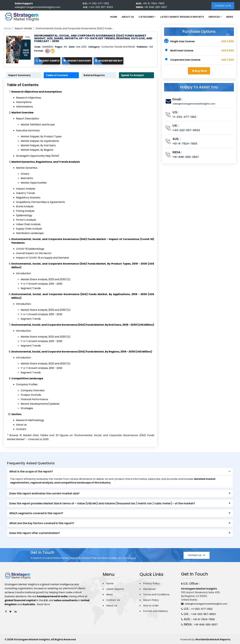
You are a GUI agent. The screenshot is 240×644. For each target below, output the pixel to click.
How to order (151, 606)
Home (114, 17)
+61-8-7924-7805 (154, 3)
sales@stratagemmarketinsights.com (37, 7)
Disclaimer (149, 589)
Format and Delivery (155, 611)
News (230, 17)
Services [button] (214, 17)
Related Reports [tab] (94, 75)
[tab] (120, 472)
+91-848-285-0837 (156, 7)
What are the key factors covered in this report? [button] (42, 523)
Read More (43, 604)
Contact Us (223, 6)
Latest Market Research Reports (182, 17)
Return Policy (151, 600)
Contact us (197, 555)
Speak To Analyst (133, 75)
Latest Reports (115, 589)
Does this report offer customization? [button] (35, 533)
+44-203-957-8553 (101, 7)
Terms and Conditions (156, 595)
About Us (128, 17)
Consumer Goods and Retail (118, 47)
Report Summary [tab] (20, 75)
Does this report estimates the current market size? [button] (44, 494)
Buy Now (199, 71)
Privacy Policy (151, 584)
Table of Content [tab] (57, 75)
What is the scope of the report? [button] (31, 472)
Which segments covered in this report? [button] (36, 513)
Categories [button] (146, 17)
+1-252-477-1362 (99, 3)
